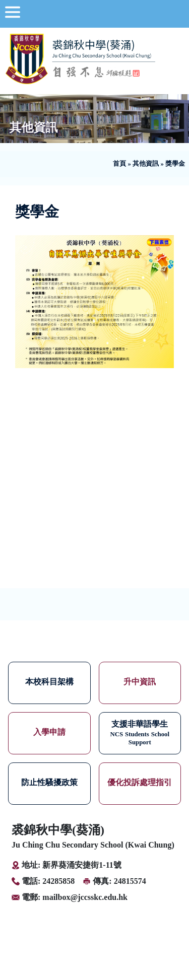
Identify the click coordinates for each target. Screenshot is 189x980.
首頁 (119, 164)
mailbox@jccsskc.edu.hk (85, 897)
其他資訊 (146, 164)
